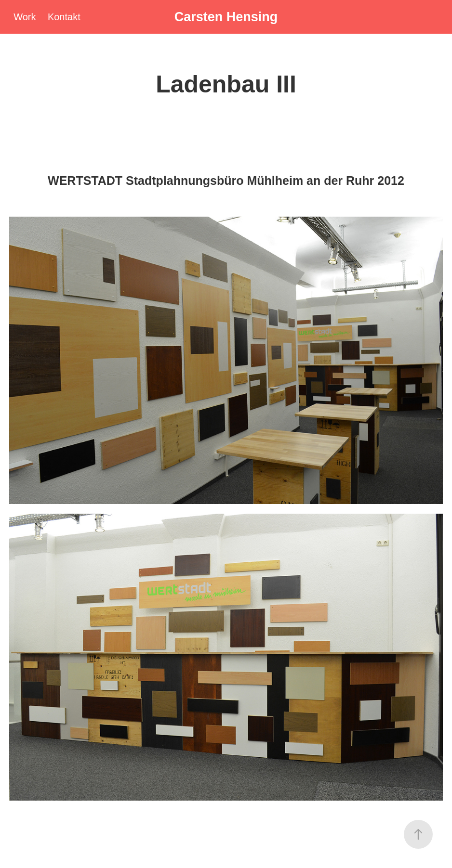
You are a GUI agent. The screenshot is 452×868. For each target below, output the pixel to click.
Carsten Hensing (226, 17)
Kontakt (64, 17)
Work (25, 17)
